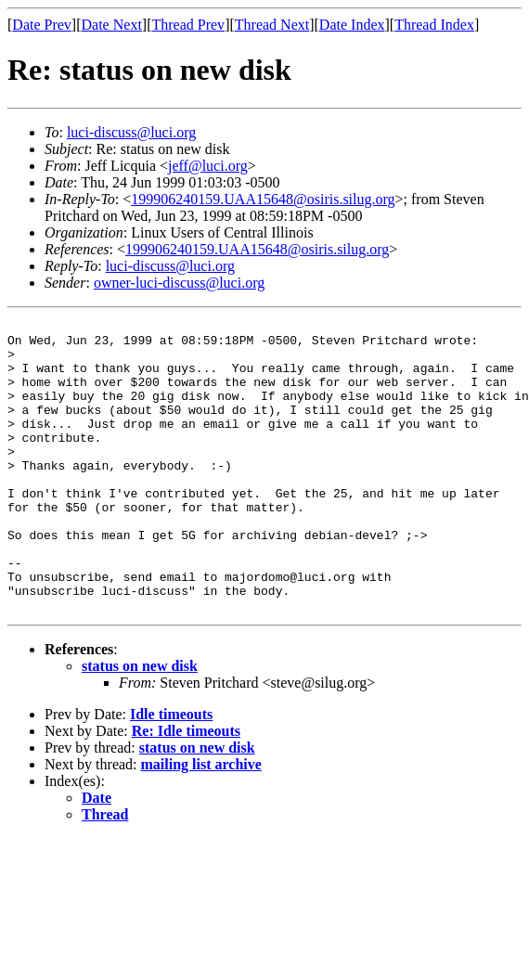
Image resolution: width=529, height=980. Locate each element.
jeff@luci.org (208, 166)
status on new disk (140, 724)
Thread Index (434, 25)
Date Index (352, 25)
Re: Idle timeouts (186, 789)
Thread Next (272, 25)
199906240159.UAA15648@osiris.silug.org (263, 199)
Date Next (112, 25)
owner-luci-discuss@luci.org (179, 283)
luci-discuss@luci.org (131, 132)
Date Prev (42, 25)
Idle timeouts (171, 773)
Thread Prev (188, 25)
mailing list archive (201, 823)
